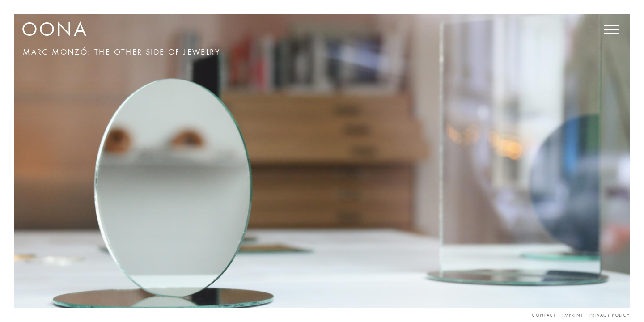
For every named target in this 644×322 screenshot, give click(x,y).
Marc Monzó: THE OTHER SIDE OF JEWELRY (122, 53)
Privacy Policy (610, 316)
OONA (55, 31)
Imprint (572, 316)
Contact (544, 316)
